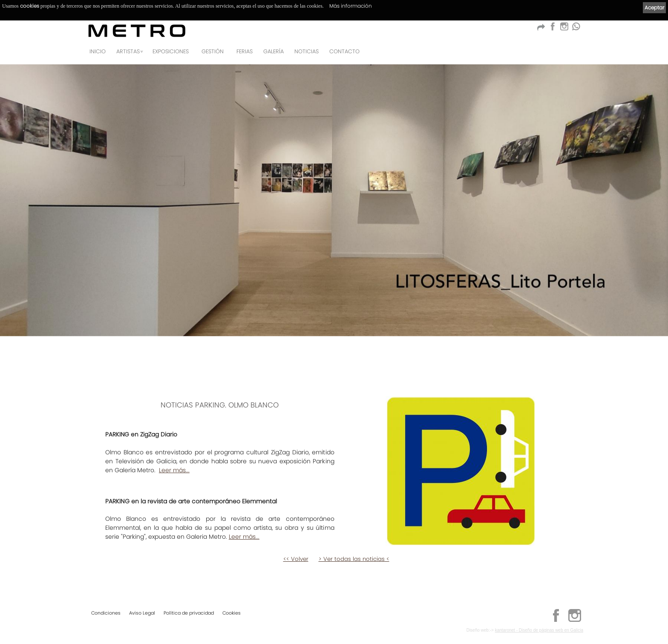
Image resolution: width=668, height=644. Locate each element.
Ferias (245, 51)
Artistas (128, 51)
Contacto (344, 51)
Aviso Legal (142, 612)
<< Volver (296, 559)
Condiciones (106, 612)
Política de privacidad (189, 612)
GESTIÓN (213, 51)
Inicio (98, 51)
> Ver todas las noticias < (354, 559)
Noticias (307, 51)
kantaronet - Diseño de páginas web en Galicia (539, 630)
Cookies (232, 612)
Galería (274, 51)
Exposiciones (171, 51)
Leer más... (174, 470)
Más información (351, 6)
